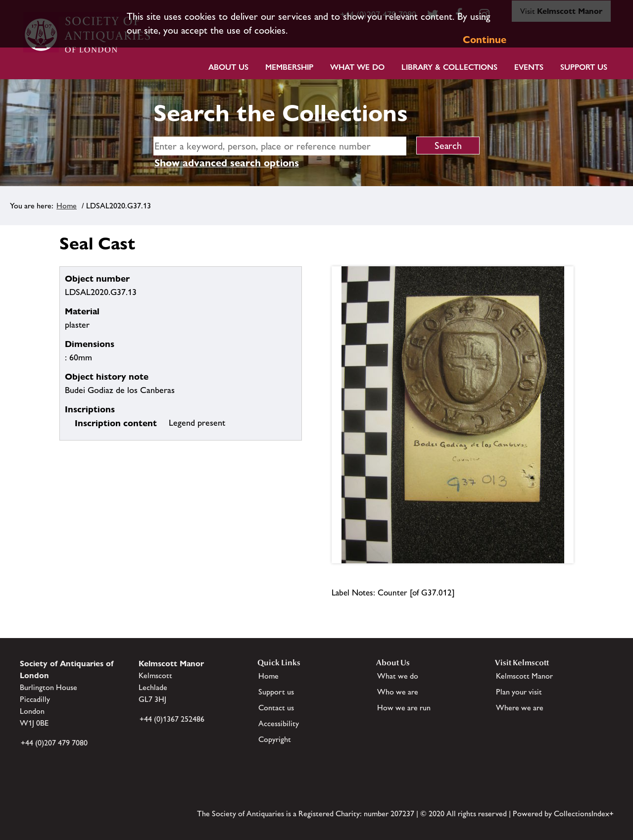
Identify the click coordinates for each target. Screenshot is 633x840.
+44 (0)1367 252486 (172, 719)
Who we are (398, 692)
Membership (289, 67)
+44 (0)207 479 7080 (54, 743)
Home (67, 206)
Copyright (275, 739)
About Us (228, 67)
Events (529, 67)
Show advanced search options (227, 163)
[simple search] (280, 146)
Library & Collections (449, 67)
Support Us (584, 67)
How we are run (404, 708)
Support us (276, 692)
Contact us (276, 708)
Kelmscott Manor (524, 676)
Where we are (520, 708)
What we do (357, 67)
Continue (485, 40)
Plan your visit (519, 692)
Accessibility (279, 723)
